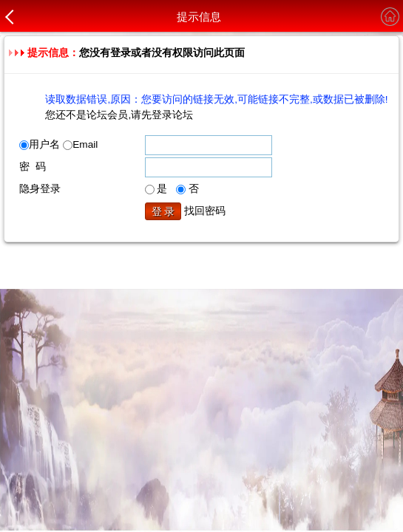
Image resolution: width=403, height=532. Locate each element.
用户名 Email (58, 144)
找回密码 (205, 211)
